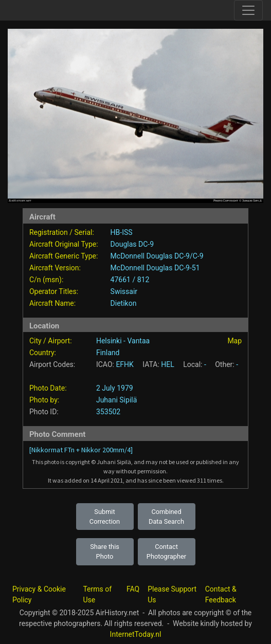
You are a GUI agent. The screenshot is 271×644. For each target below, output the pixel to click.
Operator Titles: (54, 291)
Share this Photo (105, 551)
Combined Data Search (166, 517)
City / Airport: (51, 341)
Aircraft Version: (55, 268)
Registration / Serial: (62, 232)
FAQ (133, 589)
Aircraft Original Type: (64, 244)
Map (234, 341)
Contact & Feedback (221, 594)
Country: (43, 353)
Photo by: (44, 400)
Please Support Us (172, 594)
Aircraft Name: (52, 303)
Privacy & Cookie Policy (39, 594)
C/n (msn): (46, 280)
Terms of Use (97, 594)
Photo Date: (48, 388)
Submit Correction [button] (105, 517)
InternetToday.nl (136, 634)
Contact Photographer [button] (166, 551)
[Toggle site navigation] (248, 10)
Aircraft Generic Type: (64, 256)
